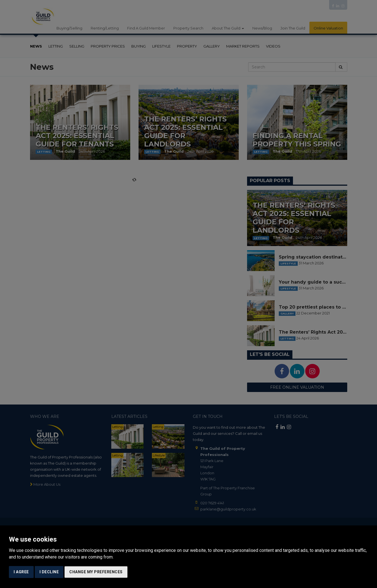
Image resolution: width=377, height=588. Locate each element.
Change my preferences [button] (96, 572)
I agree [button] (21, 572)
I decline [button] (49, 572)
